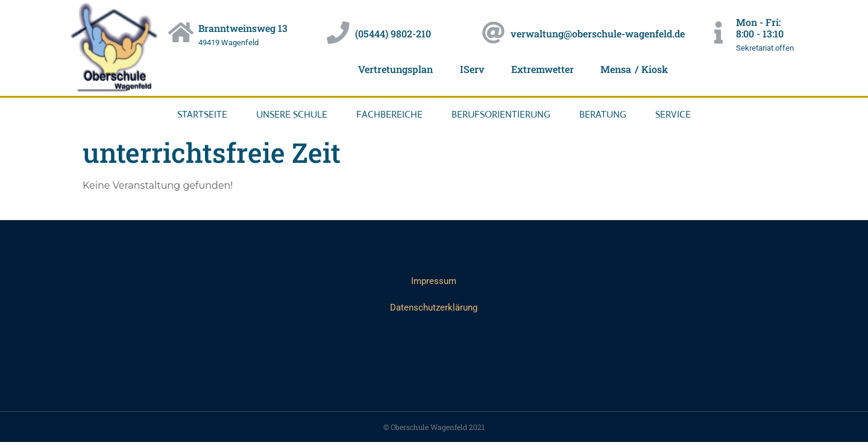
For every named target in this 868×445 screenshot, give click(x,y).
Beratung (603, 114)
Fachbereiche (389, 114)
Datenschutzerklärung (434, 310)
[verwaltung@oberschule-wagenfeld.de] (495, 33)
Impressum (434, 282)
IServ (468, 69)
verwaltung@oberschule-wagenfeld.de (600, 33)
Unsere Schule (292, 114)
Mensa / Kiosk (643, 69)
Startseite (202, 114)
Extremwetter (544, 69)
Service (673, 114)
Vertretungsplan (386, 69)
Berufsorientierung (501, 114)
